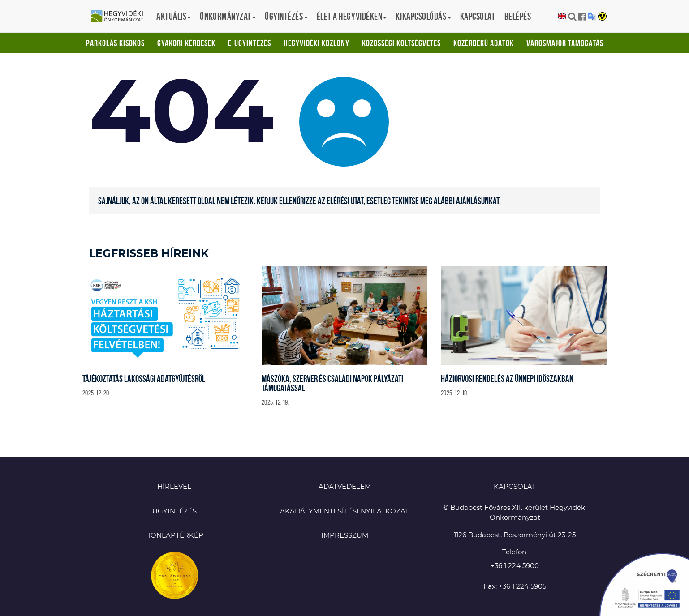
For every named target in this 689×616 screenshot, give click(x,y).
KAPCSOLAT (515, 487)
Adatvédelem (345, 487)
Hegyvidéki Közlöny (317, 43)
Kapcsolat (478, 16)
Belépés (518, 16)
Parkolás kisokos (115, 43)
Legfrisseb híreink (149, 254)
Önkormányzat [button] (228, 16)
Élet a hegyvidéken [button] (352, 16)
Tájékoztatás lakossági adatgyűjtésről (144, 379)
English (562, 16)
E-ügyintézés (250, 43)
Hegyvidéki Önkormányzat (121, 17)
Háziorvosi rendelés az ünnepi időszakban (507, 379)
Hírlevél (174, 487)
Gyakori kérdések (186, 43)
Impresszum (345, 536)
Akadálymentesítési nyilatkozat (344, 511)
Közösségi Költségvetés (401, 43)
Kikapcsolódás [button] (423, 16)
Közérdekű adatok (484, 43)
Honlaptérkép (174, 536)
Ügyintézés (174, 511)
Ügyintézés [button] (286, 16)
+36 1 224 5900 (515, 566)
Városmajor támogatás (565, 43)
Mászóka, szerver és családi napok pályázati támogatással (332, 383)
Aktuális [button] (174, 16)
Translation (592, 16)
